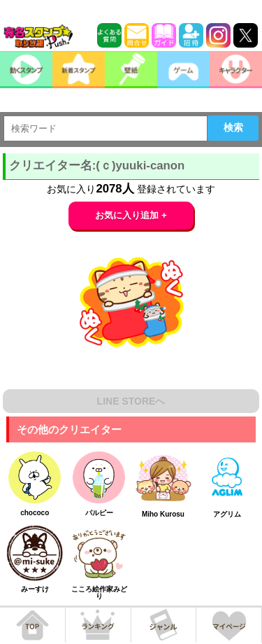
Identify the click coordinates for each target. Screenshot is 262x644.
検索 (233, 127)
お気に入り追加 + (131, 215)
